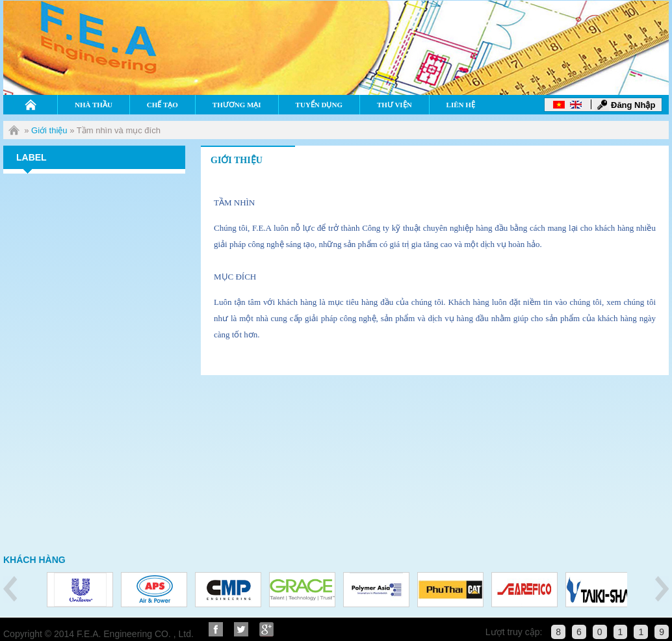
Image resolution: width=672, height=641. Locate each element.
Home (31, 105)
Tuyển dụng (319, 105)
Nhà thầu (94, 105)
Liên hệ (461, 105)
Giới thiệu (49, 130)
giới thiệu (237, 160)
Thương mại (237, 105)
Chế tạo (162, 105)
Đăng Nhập (633, 105)
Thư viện (394, 105)
